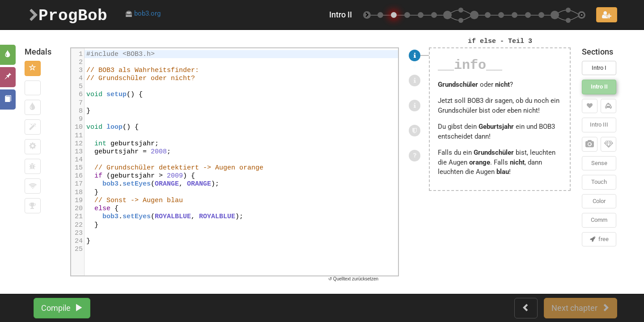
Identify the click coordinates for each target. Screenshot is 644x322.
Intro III (599, 125)
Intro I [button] (599, 68)
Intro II (599, 87)
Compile (62, 308)
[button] (33, 68)
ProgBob (68, 15)
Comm (599, 220)
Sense (599, 163)
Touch (599, 182)
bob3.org (143, 13)
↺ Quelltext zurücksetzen (353, 279)
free (599, 239)
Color (599, 201)
